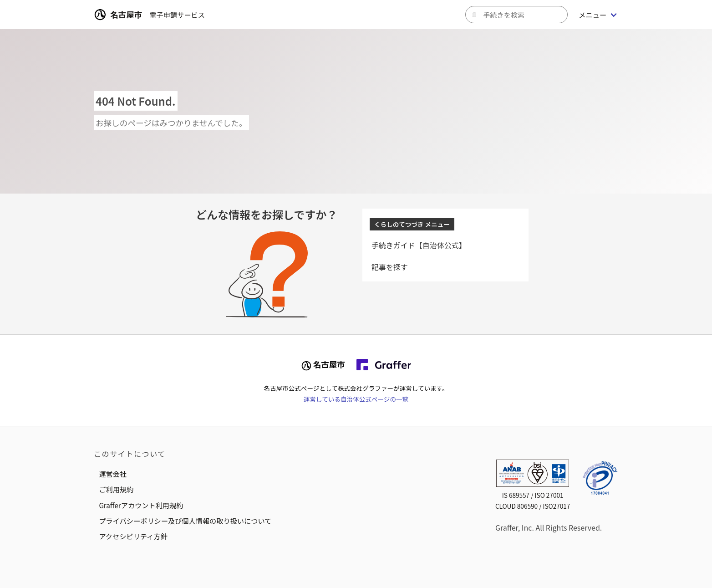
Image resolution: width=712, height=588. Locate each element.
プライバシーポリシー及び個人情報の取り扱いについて (185, 521)
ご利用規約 (116, 489)
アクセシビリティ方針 (133, 536)
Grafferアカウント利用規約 (141, 505)
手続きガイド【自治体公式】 (419, 245)
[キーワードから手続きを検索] (516, 15)
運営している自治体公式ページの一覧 (356, 399)
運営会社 (113, 474)
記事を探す (390, 267)
